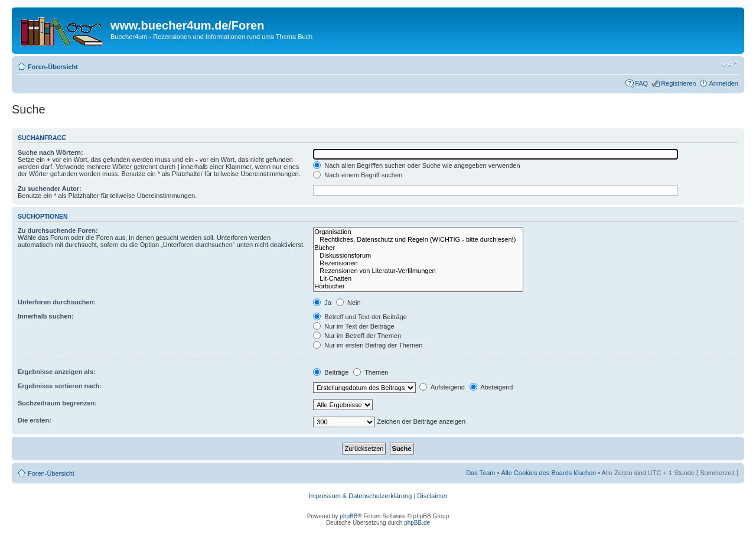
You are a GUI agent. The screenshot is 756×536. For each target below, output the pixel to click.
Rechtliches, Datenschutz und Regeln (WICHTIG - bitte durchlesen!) (418, 240)
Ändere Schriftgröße (730, 64)
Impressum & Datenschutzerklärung (360, 496)
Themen (371, 372)
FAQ (641, 83)
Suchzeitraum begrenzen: (57, 403)
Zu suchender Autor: (50, 189)
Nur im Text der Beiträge (353, 326)
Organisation (418, 232)
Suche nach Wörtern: (50, 152)
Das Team (480, 473)
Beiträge (331, 372)
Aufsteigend (442, 387)
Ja (322, 303)
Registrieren (678, 83)
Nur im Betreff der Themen (357, 336)
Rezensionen (418, 263)
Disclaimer (432, 496)
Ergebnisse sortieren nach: (60, 386)
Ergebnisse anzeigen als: (56, 372)
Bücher (418, 248)
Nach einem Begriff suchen (358, 175)
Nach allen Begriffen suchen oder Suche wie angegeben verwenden (416, 165)
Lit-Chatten (418, 279)
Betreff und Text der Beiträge (360, 317)
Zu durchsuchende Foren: (58, 230)
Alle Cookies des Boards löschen (548, 473)
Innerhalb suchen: (46, 316)
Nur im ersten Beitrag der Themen (368, 345)
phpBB (348, 516)
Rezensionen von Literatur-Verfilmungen (418, 271)
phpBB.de (417, 523)
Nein (348, 303)
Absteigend (491, 387)
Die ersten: (35, 420)
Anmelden (724, 83)
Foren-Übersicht (53, 67)
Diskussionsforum (418, 256)
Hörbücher (418, 286)
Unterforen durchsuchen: (57, 302)
